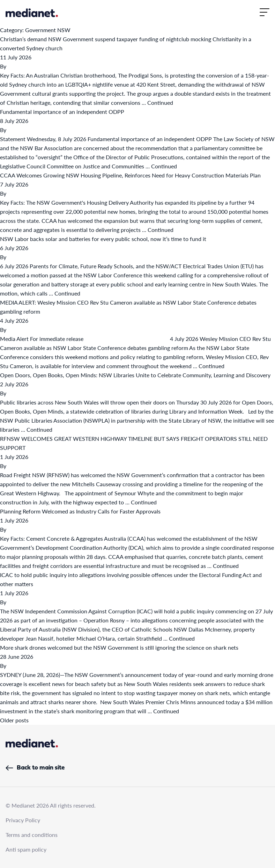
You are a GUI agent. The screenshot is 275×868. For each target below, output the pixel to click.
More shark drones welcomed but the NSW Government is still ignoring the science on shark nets (119, 647)
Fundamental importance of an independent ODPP (62, 112)
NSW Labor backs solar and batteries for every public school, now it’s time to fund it (103, 239)
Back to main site (35, 768)
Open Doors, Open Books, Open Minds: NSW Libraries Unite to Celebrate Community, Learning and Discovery (135, 375)
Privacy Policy (23, 820)
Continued (160, 103)
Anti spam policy (26, 849)
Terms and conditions (32, 835)
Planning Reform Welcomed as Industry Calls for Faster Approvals (80, 511)
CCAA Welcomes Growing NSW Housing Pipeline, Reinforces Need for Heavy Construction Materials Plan (130, 175)
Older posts (14, 720)
